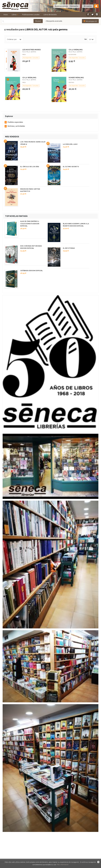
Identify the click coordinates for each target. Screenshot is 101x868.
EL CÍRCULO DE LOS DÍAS (30, 167)
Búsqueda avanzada (54, 21)
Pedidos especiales (15, 122)
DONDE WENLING (76, 78)
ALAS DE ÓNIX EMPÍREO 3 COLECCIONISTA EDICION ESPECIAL (30, 224)
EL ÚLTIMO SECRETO (71, 167)
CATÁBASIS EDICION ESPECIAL (31, 271)
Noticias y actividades (16, 126)
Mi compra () (90, 21)
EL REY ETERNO (69, 248)
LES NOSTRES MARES (31, 50)
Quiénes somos (61, 6)
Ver (86, 39)
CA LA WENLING (76, 50)
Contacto (74, 6)
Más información (63, 865)
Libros (15, 15)
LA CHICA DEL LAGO (70, 144)
